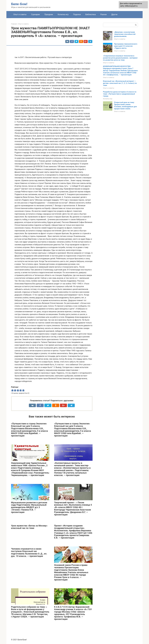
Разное (103, 14)
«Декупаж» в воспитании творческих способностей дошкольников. (125, 34)
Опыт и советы (20, 14)
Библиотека (91, 14)
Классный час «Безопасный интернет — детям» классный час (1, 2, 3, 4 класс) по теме (120, 83)
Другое (114, 14)
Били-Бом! (19, 4)
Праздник (49, 14)
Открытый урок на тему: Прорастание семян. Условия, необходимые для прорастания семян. (125, 106)
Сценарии (36, 14)
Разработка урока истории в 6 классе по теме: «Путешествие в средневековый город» (120, 94)
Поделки (77, 14)
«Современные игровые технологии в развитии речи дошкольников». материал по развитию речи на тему (120, 58)
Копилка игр (63, 14)
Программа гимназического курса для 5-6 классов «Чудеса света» (126, 46)
